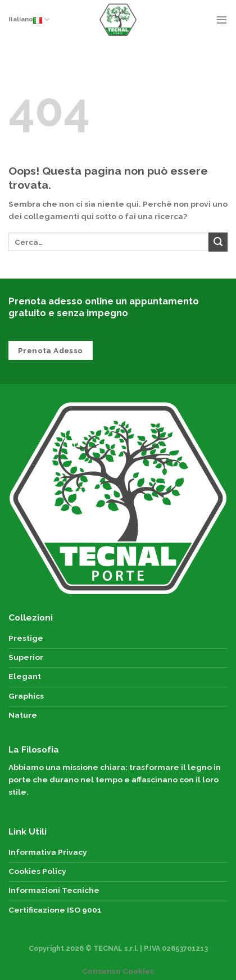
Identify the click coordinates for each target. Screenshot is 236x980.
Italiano (29, 19)
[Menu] (222, 19)
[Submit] (218, 242)
